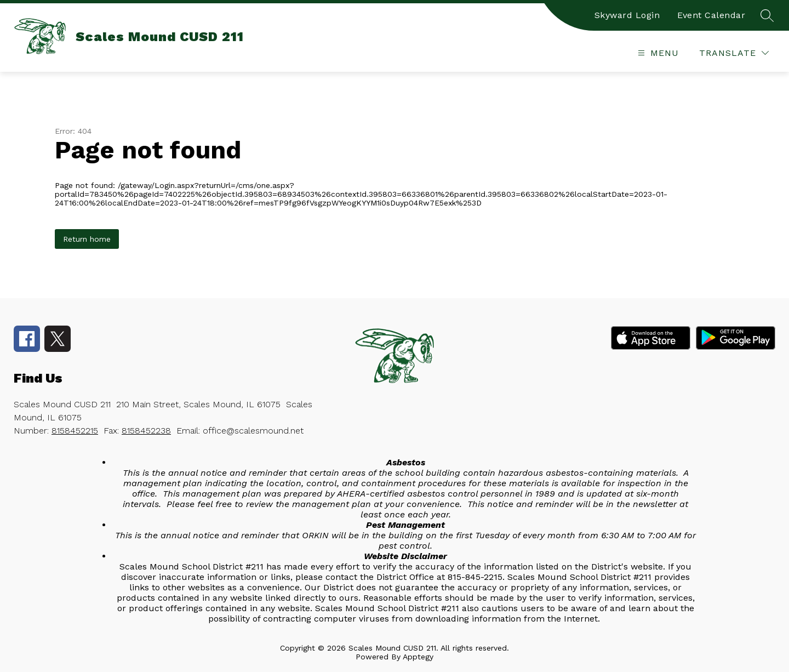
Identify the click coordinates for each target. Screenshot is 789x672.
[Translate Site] (734, 53)
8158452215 (75, 431)
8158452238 (146, 431)
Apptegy (418, 657)
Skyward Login (627, 15)
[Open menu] (657, 53)
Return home (87, 239)
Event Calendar (711, 15)
